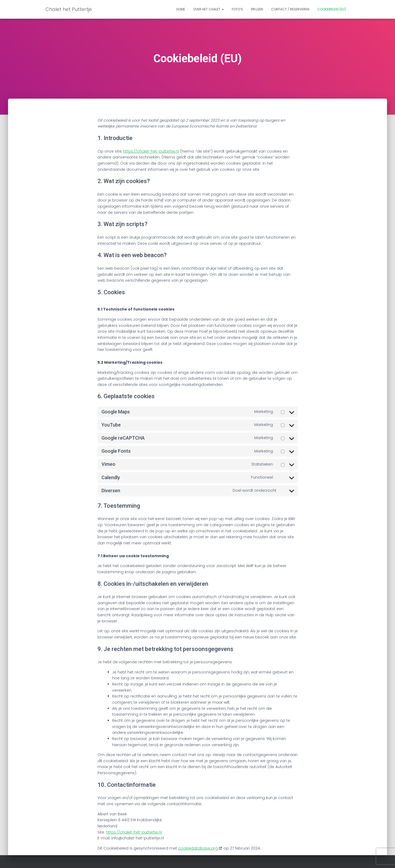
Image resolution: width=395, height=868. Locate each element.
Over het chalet (208, 9)
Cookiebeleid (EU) (332, 9)
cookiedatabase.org (198, 848)
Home (181, 9)
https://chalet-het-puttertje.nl (151, 151)
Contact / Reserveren (290, 9)
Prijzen (257, 9)
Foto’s (237, 9)
